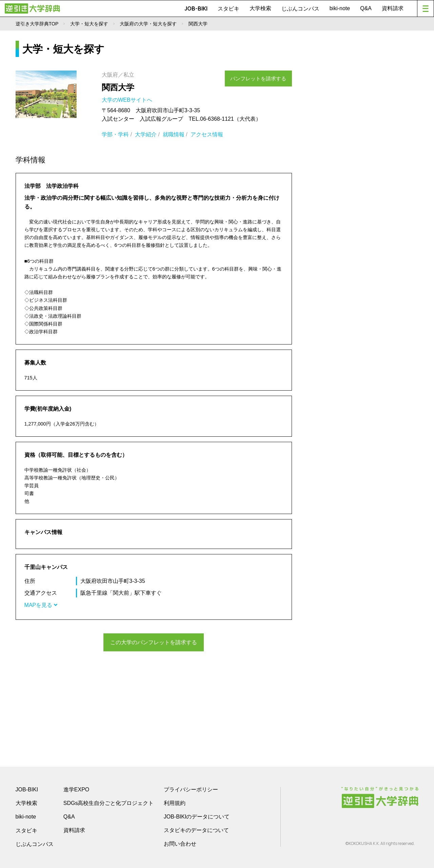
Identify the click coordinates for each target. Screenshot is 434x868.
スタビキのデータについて (196, 828)
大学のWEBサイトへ (128, 100)
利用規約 (175, 801)
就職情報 (174, 134)
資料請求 (393, 8)
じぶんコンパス (300, 8)
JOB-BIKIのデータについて (197, 814)
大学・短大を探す (89, 24)
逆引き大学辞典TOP (37, 24)
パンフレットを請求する (264, 75)
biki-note (340, 8)
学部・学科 (115, 134)
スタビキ (229, 8)
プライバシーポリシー (191, 787)
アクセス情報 (207, 134)
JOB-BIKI (196, 8)
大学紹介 (146, 134)
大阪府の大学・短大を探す (148, 24)
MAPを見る (41, 605)
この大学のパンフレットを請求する (154, 641)
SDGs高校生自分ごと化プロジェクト (109, 801)
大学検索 (260, 8)
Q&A (366, 8)
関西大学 (118, 87)
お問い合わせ (180, 841)
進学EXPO (76, 787)
